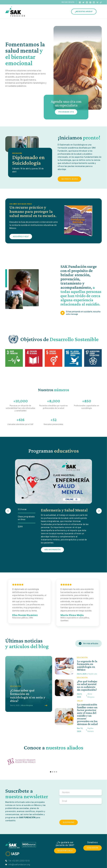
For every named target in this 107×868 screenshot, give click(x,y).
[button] (8, 511)
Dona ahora (93, 848)
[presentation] (81, 812)
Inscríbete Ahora (69, 179)
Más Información (53, 550)
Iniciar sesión (68, 2)
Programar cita (66, 112)
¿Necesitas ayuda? (84, 12)
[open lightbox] (81, 313)
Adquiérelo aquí (21, 237)
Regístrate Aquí (65, 851)
